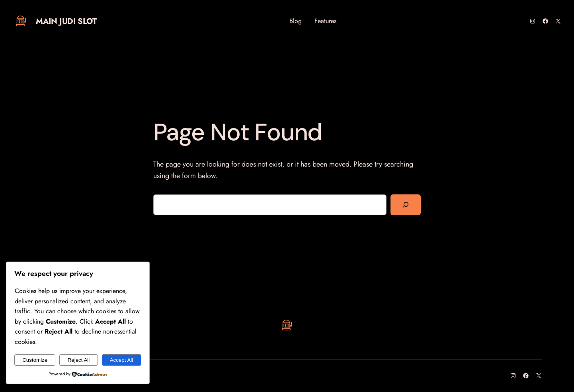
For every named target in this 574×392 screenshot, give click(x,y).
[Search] (406, 205)
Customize (35, 360)
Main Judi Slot (66, 21)
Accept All (122, 360)
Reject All (79, 360)
